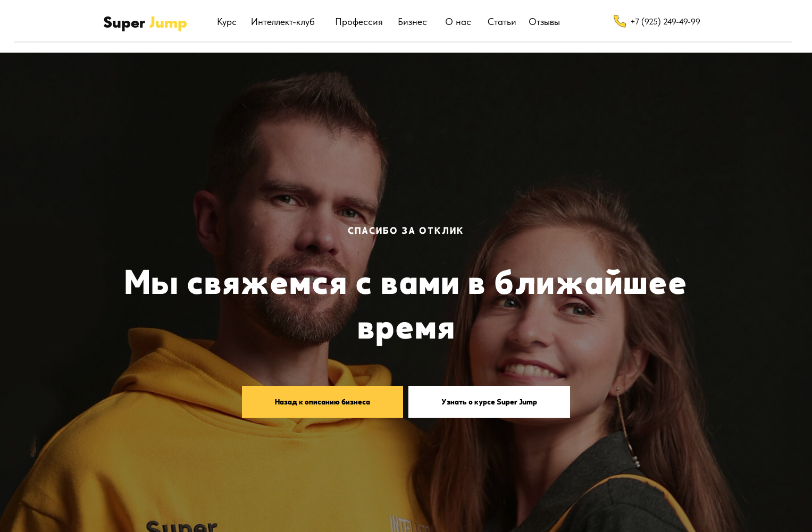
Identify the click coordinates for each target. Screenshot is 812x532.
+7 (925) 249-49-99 (665, 22)
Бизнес (412, 22)
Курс (227, 22)
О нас (458, 22)
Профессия (359, 22)
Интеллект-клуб (283, 22)
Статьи (502, 22)
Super (145, 22)
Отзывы (544, 22)
